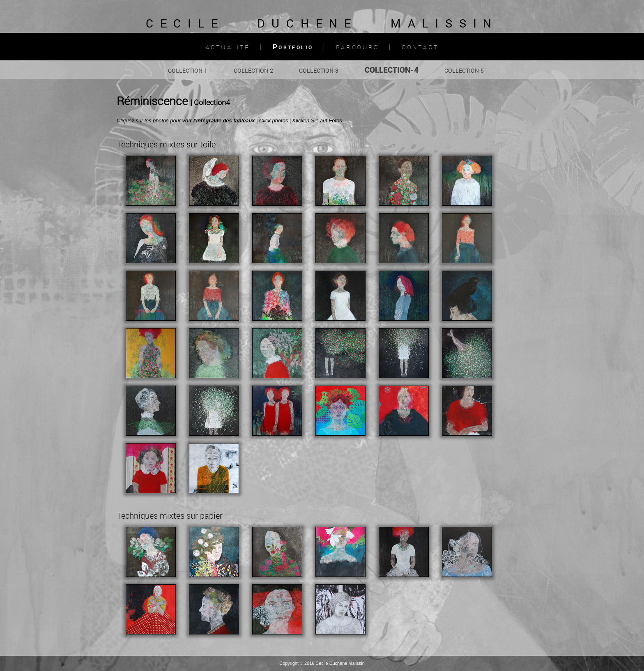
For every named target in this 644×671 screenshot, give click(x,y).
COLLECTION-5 (464, 70)
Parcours (358, 47)
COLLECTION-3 (319, 70)
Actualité (228, 47)
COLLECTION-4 (392, 70)
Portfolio (293, 47)
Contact (420, 47)
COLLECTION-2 (253, 70)
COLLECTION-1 (188, 70)
